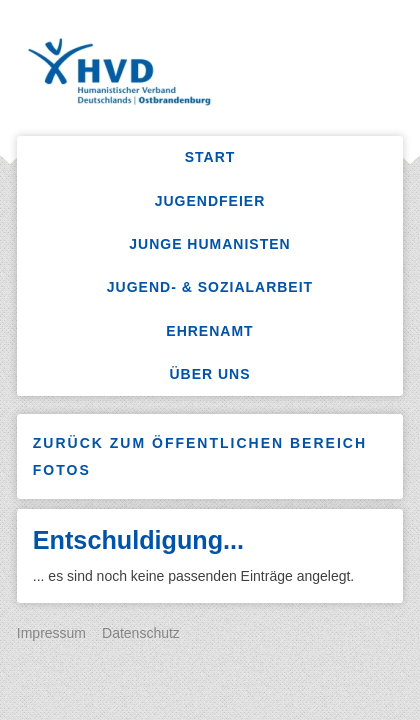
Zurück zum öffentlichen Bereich (200, 443)
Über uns (209, 374)
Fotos (62, 470)
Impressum (51, 633)
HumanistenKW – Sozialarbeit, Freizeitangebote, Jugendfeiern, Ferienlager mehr (216, 75)
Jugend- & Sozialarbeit (210, 287)
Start (210, 157)
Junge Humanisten (209, 244)
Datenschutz (141, 633)
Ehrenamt (209, 331)
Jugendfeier (210, 201)
